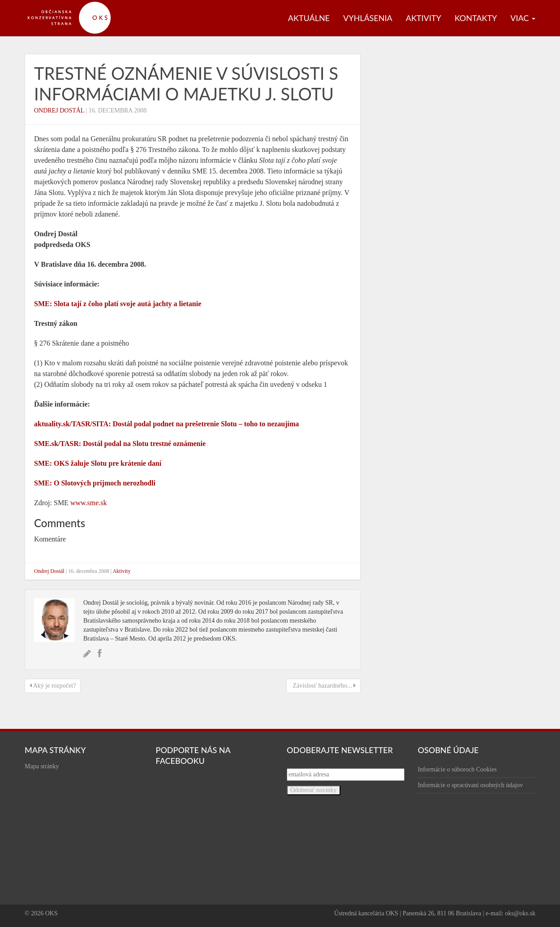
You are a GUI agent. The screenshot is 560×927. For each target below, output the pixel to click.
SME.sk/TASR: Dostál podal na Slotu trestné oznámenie (120, 444)
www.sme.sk (89, 503)
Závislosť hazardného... (323, 686)
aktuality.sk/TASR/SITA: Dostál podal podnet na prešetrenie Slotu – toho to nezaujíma (166, 424)
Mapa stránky (42, 766)
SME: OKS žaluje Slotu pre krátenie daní (98, 463)
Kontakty (476, 18)
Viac (523, 18)
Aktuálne (309, 18)
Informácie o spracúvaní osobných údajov (471, 785)
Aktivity (424, 18)
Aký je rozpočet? (53, 686)
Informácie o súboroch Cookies (457, 769)
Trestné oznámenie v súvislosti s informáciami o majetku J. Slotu (186, 83)
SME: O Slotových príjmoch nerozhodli (95, 483)
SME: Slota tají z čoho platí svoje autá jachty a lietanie (118, 304)
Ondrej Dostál (59, 110)
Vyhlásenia (368, 18)
